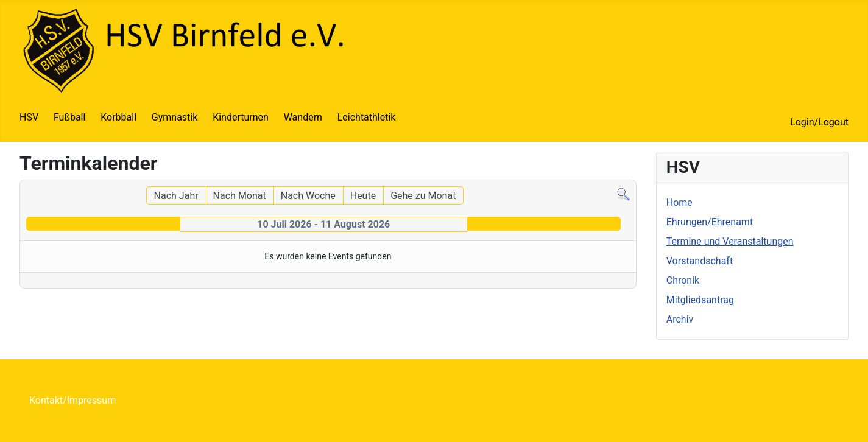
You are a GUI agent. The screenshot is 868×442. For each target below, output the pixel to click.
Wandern (303, 117)
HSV (29, 117)
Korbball (118, 117)
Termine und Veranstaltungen (730, 241)
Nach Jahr (176, 196)
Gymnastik (175, 117)
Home (679, 202)
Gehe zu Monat (423, 196)
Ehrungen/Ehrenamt (710, 222)
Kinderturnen (241, 117)
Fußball (69, 117)
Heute (363, 196)
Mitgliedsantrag (700, 300)
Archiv (680, 319)
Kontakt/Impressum (72, 400)
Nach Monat (240, 196)
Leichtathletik (367, 117)
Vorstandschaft (700, 261)
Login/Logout (819, 122)
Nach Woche (308, 196)
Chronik (683, 280)
